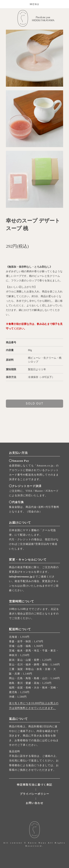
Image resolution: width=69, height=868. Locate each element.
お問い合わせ (35, 803)
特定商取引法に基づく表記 (35, 785)
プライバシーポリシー (35, 794)
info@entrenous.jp (21, 577)
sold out (34, 403)
